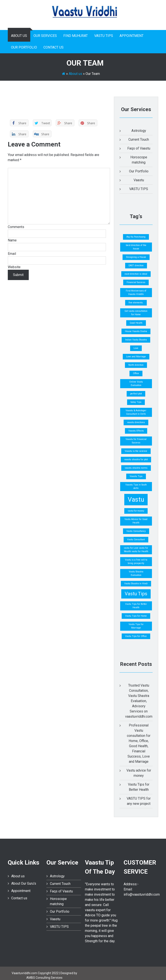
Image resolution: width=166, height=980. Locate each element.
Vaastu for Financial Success (136, 441)
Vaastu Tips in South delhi (136, 486)
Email (12, 254)
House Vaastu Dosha (136, 331)
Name (12, 240)
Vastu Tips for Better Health (136, 606)
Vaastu (139, 180)
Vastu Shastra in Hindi (136, 584)
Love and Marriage (136, 357)
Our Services (45, 36)
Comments (16, 227)
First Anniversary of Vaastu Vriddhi (136, 292)
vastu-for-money (136, 511)
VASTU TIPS (104, 36)
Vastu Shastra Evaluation (136, 573)
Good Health (136, 323)
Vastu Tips (136, 594)
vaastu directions (136, 422)
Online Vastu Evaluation (136, 384)
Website (14, 267)
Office (136, 373)
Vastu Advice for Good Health (136, 521)
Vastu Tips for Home (136, 616)
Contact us (53, 47)
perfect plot (136, 394)
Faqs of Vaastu (139, 148)
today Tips (136, 402)
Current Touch (139, 139)
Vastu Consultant (136, 540)
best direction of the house (136, 247)
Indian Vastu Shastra (136, 340)
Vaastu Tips (136, 476)
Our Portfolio (24, 47)
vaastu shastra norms (136, 468)
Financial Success (136, 282)
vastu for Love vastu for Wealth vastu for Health (136, 550)
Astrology (139, 131)
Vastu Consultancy (136, 531)
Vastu (136, 499)
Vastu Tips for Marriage (136, 626)
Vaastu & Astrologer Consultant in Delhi (136, 412)
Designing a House (136, 257)
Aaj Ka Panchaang (136, 237)
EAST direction (136, 265)
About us (19, 36)
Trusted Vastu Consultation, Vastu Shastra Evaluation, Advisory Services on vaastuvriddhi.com (139, 701)
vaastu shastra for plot (136, 459)
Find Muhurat (76, 36)
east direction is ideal (136, 274)
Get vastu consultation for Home (136, 313)
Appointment (132, 36)
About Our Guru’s (24, 883)
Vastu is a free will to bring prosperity (136, 562)
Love (136, 348)
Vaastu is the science (136, 451)
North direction (136, 365)
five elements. (136, 303)
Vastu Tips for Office (136, 636)
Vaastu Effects (136, 431)
